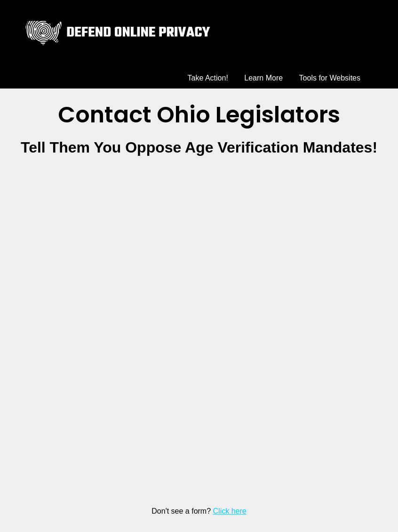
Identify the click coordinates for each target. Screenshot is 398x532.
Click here (230, 511)
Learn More (263, 78)
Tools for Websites (330, 78)
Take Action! (208, 78)
